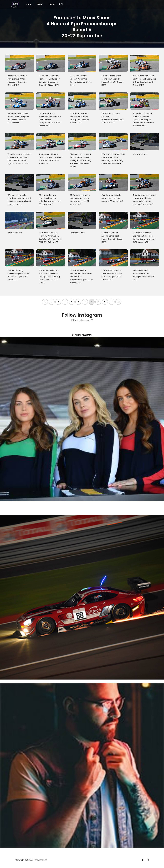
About (40, 4)
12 (118, 302)
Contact (52, 4)
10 (105, 302)
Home (28, 4)
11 (112, 302)
